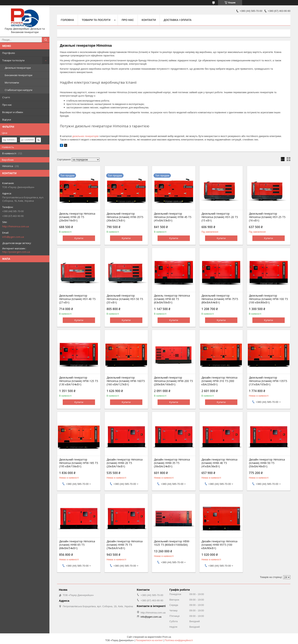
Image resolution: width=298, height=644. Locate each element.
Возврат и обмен (13, 112)
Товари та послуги (13, 60)
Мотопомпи (12, 83)
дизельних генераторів (85, 136)
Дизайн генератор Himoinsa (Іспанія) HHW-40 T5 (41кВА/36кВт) (219, 463)
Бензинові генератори (19, 75)
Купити (79, 238)
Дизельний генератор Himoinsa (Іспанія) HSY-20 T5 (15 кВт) (220, 217)
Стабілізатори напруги (19, 90)
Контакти (149, 20)
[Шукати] (46, 40)
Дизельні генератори (18, 68)
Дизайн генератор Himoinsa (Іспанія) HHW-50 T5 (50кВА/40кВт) (267, 463)
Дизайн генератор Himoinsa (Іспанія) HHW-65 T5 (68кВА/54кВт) (77, 545)
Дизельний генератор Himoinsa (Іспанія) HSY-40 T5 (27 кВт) (77, 299)
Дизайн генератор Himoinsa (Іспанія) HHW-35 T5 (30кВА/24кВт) (172, 463)
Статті (6, 97)
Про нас (7, 105)
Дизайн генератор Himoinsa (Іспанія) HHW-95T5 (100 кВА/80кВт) (219, 545)
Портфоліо (9, 53)
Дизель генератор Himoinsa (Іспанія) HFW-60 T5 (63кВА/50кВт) (172, 299)
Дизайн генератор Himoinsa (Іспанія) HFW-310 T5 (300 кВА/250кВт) (219, 381)
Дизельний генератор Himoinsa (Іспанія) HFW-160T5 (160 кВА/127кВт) (126, 381)
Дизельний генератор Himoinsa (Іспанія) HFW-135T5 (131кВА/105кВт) (268, 381)
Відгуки (7, 120)
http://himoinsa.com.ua (16, 226)
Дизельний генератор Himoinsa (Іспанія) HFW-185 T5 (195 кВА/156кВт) (79, 463)
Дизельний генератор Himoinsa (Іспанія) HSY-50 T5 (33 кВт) (125, 299)
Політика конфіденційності (179, 640)
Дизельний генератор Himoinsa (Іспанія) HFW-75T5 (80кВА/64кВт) (220, 299)
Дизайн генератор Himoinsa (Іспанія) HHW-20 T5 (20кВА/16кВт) (125, 463)
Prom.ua (167, 637)
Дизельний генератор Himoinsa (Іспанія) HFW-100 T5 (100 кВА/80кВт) (268, 299)
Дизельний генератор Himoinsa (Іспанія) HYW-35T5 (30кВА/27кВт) (125, 217)
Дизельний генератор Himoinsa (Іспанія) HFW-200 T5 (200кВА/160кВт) (173, 381)
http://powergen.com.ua (16, 252)
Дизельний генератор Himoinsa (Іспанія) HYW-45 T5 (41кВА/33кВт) (173, 217)
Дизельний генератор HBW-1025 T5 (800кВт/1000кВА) (172, 543)
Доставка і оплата (178, 20)
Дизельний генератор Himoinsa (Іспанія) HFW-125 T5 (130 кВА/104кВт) (79, 381)
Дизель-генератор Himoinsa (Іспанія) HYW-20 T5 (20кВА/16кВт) (77, 217)
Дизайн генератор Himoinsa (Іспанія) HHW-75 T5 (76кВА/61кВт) (125, 545)
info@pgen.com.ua (13, 237)
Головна (67, 20)
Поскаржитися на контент (149, 640)
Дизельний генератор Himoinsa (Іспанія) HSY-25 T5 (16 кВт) (267, 217)
